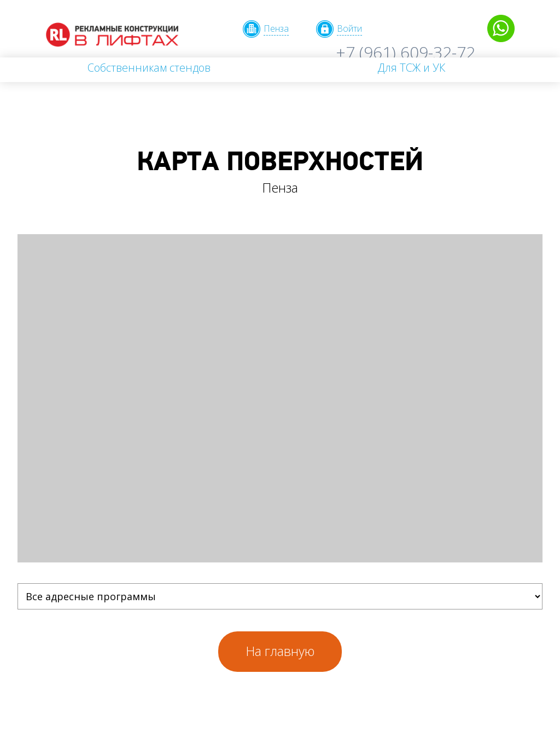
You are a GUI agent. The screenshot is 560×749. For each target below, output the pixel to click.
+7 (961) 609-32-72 (406, 52)
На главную (280, 651)
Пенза (276, 28)
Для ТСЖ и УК (411, 68)
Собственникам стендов (149, 68)
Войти (349, 28)
